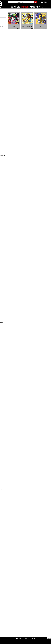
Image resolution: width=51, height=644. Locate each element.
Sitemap (34, 638)
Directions (18, 638)
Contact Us (26, 638)
